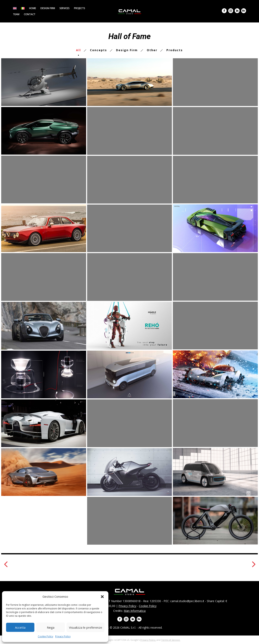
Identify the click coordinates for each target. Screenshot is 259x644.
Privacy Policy (63, 636)
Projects (80, 8)
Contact (30, 14)
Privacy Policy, (148, 640)
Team (16, 14)
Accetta (20, 627)
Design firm (48, 8)
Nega (51, 627)
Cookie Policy (45, 636)
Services (64, 8)
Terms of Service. (171, 640)
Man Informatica (135, 611)
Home (33, 8)
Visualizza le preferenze (86, 627)
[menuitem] (15, 9)
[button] (102, 597)
